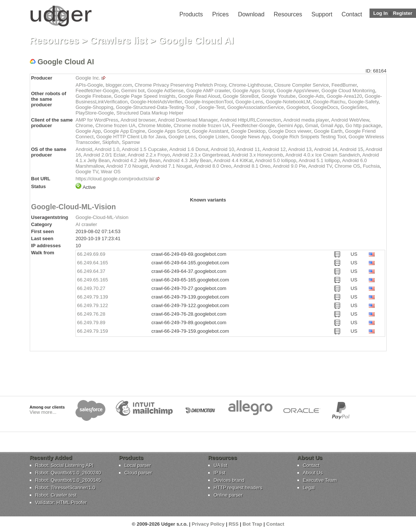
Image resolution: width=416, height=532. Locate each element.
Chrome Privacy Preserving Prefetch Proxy (180, 85)
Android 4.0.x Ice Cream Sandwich (323, 155)
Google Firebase (93, 96)
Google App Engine (124, 131)
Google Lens (182, 137)
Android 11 (248, 149)
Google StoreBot (241, 96)
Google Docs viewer (290, 131)
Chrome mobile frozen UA (201, 125)
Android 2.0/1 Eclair (104, 155)
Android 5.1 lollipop (319, 160)
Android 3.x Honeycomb (257, 155)
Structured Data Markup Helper (150, 113)
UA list (221, 465)
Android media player (306, 120)
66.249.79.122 (92, 305)
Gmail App (332, 125)
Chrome (84, 125)
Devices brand (229, 480)
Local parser (138, 465)
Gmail (312, 125)
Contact (352, 14)
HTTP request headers (238, 488)
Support (322, 14)
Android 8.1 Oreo (252, 166)
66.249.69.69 (91, 254)
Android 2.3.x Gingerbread (200, 155)
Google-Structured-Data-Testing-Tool (156, 107)
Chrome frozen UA (116, 125)
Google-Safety (363, 102)
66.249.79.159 (92, 331)
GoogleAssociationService (256, 107)
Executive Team (320, 480)
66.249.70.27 (91, 288)
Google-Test (212, 107)
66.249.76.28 (91, 314)
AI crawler (86, 224)
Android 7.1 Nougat (171, 166)
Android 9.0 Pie (289, 166)
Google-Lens (249, 102)
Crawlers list (119, 41)
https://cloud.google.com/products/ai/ (115, 179)
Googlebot (298, 107)
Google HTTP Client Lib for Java (131, 137)
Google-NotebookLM (288, 102)
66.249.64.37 (91, 271)
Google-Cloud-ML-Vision (74, 207)
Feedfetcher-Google (97, 91)
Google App (88, 131)
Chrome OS (347, 166)
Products (191, 14)
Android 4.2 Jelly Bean (136, 160)
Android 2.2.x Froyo (149, 155)
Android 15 (351, 149)
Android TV (320, 166)
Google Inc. (88, 78)
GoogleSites (354, 107)
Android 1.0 (107, 149)
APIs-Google (89, 85)
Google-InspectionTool (209, 102)
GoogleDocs (325, 107)
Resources (288, 14)
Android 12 (274, 149)
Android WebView (350, 120)
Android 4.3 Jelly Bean (187, 160)
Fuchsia (371, 166)
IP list (220, 473)
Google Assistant (210, 131)
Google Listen (213, 137)
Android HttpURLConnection (251, 120)
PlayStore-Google (95, 113)
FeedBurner (344, 85)
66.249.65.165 (92, 280)
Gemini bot (133, 91)
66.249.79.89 (91, 323)
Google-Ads (311, 96)
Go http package (363, 125)
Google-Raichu (329, 102)
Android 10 (222, 149)
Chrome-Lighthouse (250, 85)
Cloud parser (138, 473)
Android (84, 149)
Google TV (87, 172)
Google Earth (328, 131)
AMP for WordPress (97, 120)
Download (251, 14)
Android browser (138, 120)
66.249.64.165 (92, 263)
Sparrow (131, 142)
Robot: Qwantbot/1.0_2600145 (68, 480)
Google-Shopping (94, 107)
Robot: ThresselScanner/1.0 (65, 488)
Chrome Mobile (155, 125)
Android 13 (300, 149)
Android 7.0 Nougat (127, 166)
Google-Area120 (344, 96)
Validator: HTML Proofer (61, 502)
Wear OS (111, 172)
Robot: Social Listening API (65, 465)
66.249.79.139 (92, 297)
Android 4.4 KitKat (233, 160)
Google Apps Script (253, 91)
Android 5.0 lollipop (276, 160)
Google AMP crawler (208, 91)
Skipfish (111, 142)
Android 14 (325, 149)
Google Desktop (248, 131)
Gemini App (290, 125)
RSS (234, 524)
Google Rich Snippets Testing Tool (309, 137)
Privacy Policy (208, 524)
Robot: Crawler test (56, 495)
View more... (43, 412)
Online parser (228, 495)
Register (403, 13)
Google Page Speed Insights (145, 96)
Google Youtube (279, 96)
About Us (313, 473)
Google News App (250, 137)
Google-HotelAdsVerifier (156, 102)
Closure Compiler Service (301, 85)
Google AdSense (165, 91)
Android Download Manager (188, 120)
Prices (220, 14)
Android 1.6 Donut (189, 149)
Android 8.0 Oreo (213, 166)
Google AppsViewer (298, 91)
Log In (380, 13)
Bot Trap (253, 524)
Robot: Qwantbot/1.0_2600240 (68, 473)
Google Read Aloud (199, 96)
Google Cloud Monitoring (348, 91)
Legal (309, 488)
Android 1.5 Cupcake (144, 149)
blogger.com (119, 85)
